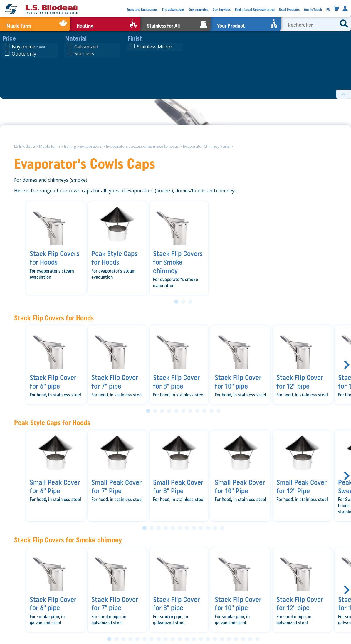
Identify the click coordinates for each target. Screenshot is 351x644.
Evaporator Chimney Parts (206, 146)
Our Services (222, 10)
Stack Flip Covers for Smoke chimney (68, 540)
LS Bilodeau (25, 146)
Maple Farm (49, 146)
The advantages (173, 10)
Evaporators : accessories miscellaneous (142, 146)
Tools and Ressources (142, 10)
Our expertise (199, 10)
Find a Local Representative (255, 10)
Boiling (70, 146)
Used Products (289, 10)
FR (328, 10)
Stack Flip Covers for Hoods (54, 318)
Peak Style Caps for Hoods (52, 423)
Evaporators (91, 146)
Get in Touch (313, 10)
